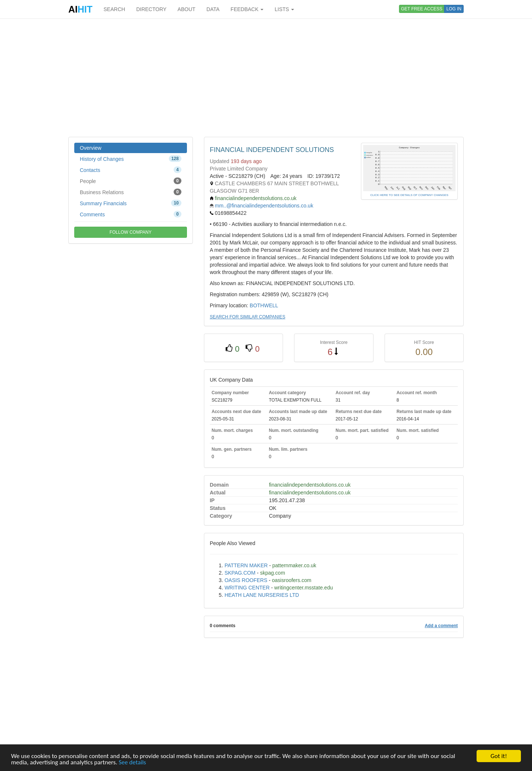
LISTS (284, 9)
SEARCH (114, 9)
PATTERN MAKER (246, 565)
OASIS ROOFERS (246, 580)
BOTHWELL (264, 305)
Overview (91, 148)
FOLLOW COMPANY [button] (130, 232)
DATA (213, 9)
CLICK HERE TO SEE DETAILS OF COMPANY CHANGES (409, 195)
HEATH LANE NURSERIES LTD (262, 595)
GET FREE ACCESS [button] (422, 9)
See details (132, 763)
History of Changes (131, 159)
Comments (131, 214)
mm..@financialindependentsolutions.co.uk (264, 206)
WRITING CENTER (247, 588)
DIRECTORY (151, 9)
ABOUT (187, 9)
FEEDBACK (247, 9)
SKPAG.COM (240, 573)
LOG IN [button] (454, 9)
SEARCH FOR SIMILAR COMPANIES (248, 317)
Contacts (131, 170)
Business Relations (131, 192)
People (131, 181)
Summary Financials (131, 203)
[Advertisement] (266, 78)
